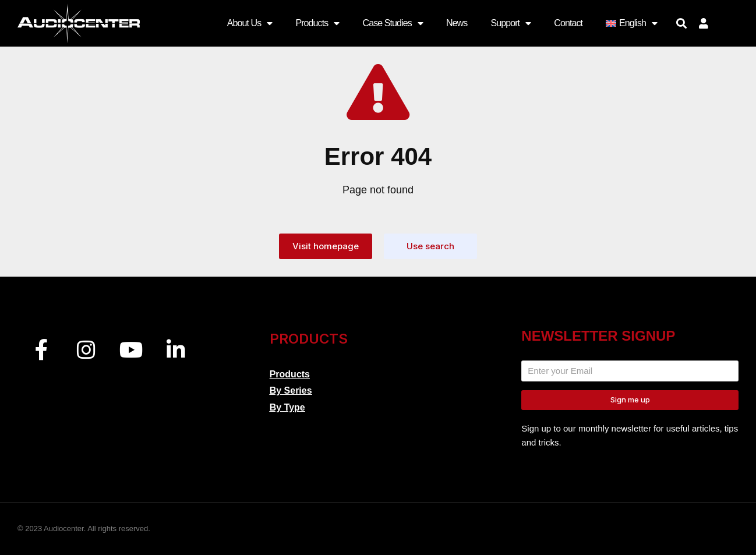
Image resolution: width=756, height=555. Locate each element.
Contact (568, 23)
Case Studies (392, 23)
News (457, 23)
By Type (287, 407)
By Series (291, 390)
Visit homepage (326, 246)
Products (317, 23)
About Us (250, 23)
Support (511, 23)
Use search (430, 246)
